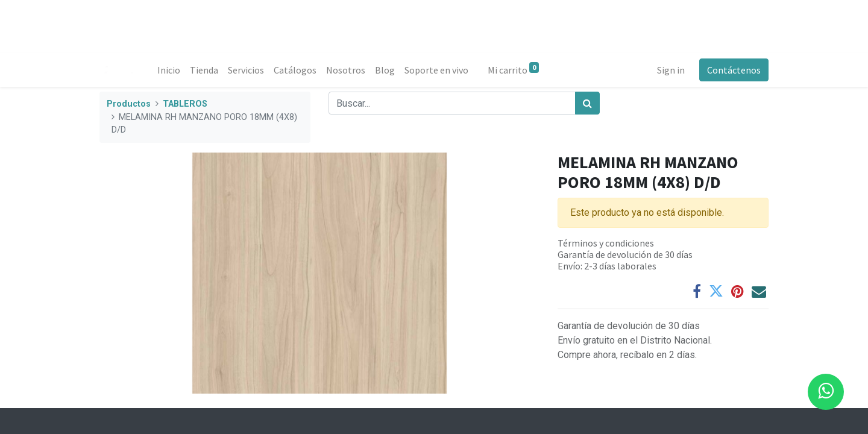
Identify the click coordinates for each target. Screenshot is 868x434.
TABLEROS (185, 104)
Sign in (671, 70)
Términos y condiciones (606, 243)
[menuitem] (169, 70)
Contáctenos (734, 70)
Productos (129, 104)
